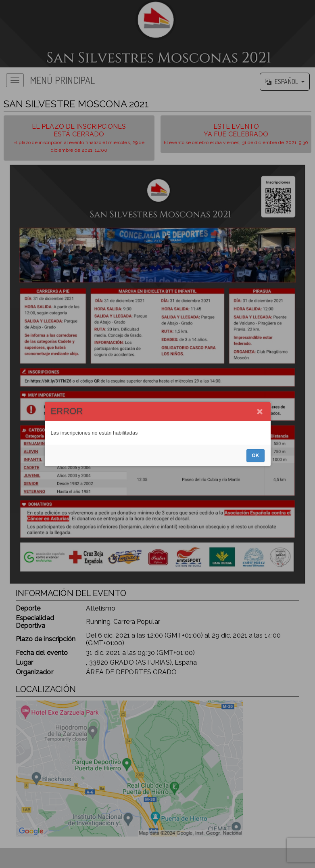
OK (255, 456)
